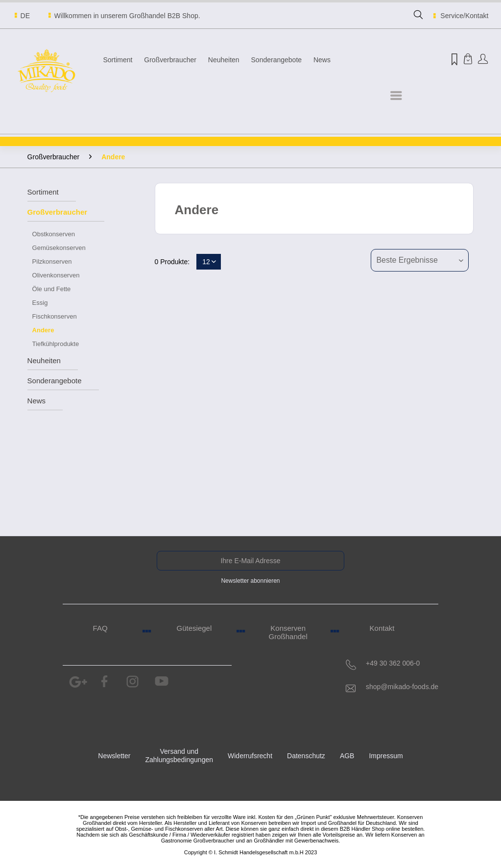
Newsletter (114, 756)
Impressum (386, 756)
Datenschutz (306, 756)
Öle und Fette (52, 289)
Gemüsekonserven (59, 248)
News (37, 401)
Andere (43, 330)
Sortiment (43, 192)
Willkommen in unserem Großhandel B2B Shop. (127, 16)
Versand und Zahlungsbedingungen (179, 756)
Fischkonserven (55, 316)
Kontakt (382, 628)
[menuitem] (418, 19)
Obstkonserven (54, 234)
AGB (347, 756)
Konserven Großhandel (288, 632)
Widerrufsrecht (250, 756)
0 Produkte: (172, 262)
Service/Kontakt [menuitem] (459, 16)
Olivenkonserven (56, 275)
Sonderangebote (55, 381)
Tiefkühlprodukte (56, 344)
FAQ (100, 628)
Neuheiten (44, 360)
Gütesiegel (194, 628)
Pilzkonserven (52, 261)
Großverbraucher (58, 212)
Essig (40, 303)
